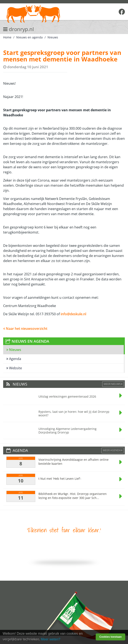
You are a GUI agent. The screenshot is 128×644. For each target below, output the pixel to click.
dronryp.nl (18, 29)
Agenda (14, 359)
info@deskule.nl (73, 314)
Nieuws (53, 37)
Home (7, 37)
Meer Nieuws (113, 384)
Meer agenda (113, 450)
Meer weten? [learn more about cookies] (51, 639)
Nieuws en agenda (29, 37)
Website (14, 368)
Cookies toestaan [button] (110, 637)
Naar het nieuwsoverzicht (25, 329)
